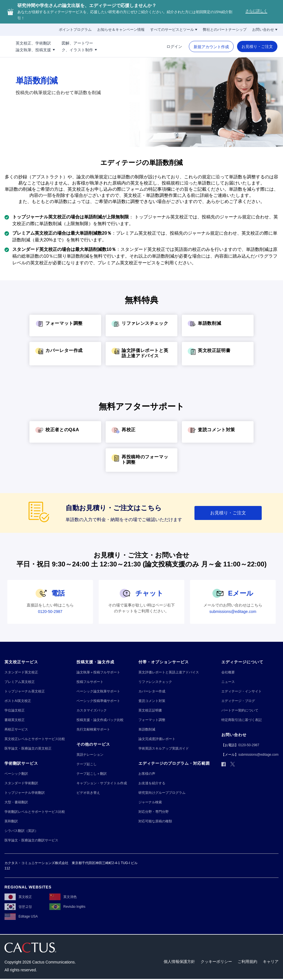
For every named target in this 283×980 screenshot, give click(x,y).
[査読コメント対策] (218, 432)
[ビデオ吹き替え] (88, 793)
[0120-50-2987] (50, 612)
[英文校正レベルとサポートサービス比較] (35, 739)
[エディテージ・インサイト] (242, 691)
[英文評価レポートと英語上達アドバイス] (169, 672)
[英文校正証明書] (218, 353)
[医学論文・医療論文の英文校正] (28, 749)
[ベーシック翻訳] (16, 774)
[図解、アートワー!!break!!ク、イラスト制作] (110, 46)
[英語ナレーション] (90, 755)
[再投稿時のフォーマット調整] (141, 460)
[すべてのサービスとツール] (174, 30)
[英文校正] (18, 898)
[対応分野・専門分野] (154, 812)
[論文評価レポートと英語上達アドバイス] (141, 354)
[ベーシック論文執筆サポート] (98, 691)
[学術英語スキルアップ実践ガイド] (164, 749)
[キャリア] (271, 963)
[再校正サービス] (16, 730)
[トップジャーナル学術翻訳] (25, 793)
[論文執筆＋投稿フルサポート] (98, 672)
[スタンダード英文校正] (21, 672)
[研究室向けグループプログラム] (162, 793)
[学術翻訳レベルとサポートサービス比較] (35, 812)
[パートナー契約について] (240, 711)
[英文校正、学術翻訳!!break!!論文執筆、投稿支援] (66, 46)
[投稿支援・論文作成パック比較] (100, 720)
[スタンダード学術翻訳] (21, 783)
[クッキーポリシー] (216, 963)
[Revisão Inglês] (67, 908)
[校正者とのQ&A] (65, 432)
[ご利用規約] (247, 963)
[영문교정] (18, 908)
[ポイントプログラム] (75, 30)
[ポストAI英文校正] (18, 701)
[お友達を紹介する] (152, 783)
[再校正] (141, 432)
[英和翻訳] (11, 821)
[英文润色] (63, 898)
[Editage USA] (21, 918)
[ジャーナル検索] (150, 802)
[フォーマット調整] (65, 326)
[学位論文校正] (15, 711)
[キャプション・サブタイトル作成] (102, 783)
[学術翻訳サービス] (21, 763)
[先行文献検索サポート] (93, 730)
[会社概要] (228, 672)
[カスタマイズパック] (92, 711)
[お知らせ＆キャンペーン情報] (121, 30)
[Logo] (19, 46)
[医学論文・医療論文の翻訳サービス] (31, 840)
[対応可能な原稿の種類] (155, 821)
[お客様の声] (147, 774)
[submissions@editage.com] (233, 612)
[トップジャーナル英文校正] (25, 691)
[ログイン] (174, 46)
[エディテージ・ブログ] (238, 701)
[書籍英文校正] (15, 720)
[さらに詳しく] (256, 12)
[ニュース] (228, 682)
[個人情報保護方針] (179, 963)
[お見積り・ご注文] (257, 46)
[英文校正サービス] (21, 662)
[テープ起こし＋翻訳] (92, 774)
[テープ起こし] (87, 764)
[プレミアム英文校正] (20, 682)
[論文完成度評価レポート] (157, 739)
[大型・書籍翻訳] (16, 802)
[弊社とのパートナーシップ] (225, 30)
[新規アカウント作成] (211, 47)
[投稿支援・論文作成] (95, 662)
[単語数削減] (218, 326)
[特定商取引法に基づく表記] (242, 720)
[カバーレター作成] (65, 353)
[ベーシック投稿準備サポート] (98, 701)
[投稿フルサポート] (90, 682)
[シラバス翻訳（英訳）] (21, 831)
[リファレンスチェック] (141, 326)
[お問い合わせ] (265, 30)
